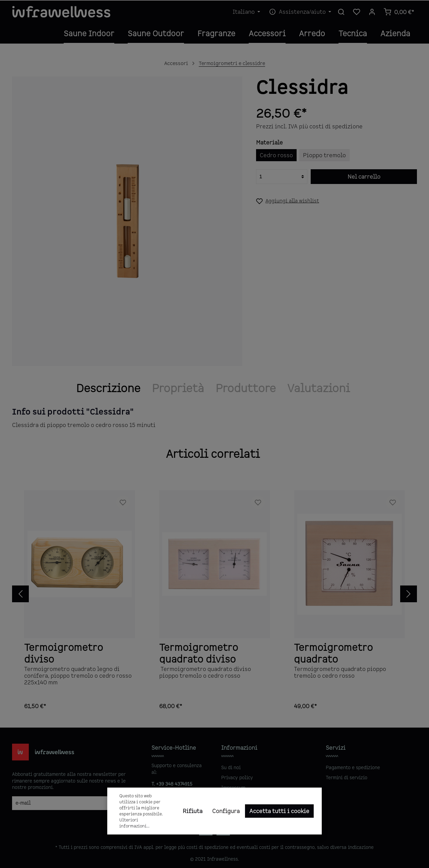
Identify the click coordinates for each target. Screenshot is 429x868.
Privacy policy (237, 778)
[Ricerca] (341, 12)
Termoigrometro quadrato (333, 653)
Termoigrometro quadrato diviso (199, 653)
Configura (226, 811)
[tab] (108, 388)
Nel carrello (364, 177)
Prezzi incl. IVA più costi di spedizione (309, 126)
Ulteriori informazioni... (134, 823)
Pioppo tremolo (324, 155)
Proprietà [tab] (178, 388)
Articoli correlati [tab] (213, 454)
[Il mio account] (372, 12)
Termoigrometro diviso (64, 653)
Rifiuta (193, 811)
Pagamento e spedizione (353, 767)
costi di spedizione (207, 847)
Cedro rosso (276, 155)
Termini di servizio (347, 778)
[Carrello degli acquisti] (399, 12)
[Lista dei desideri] (357, 12)
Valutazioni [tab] (319, 388)
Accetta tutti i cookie (279, 811)
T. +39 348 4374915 (172, 784)
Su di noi (231, 767)
